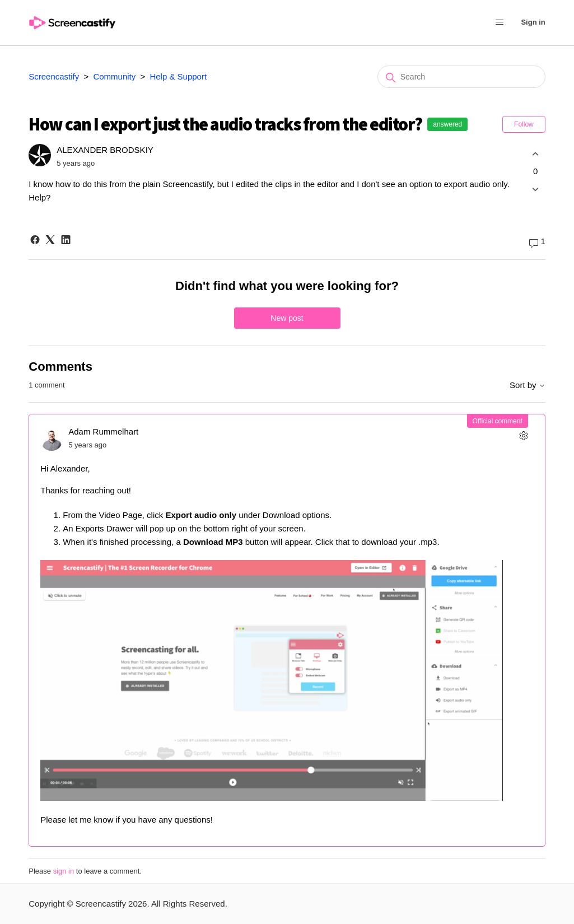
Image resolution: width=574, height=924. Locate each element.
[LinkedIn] (66, 240)
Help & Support (178, 76)
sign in (64, 871)
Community (114, 76)
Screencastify (54, 76)
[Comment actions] (524, 435)
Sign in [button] (533, 22)
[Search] (461, 77)
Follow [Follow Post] (524, 124)
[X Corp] (50, 240)
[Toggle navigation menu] (500, 23)
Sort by (528, 385)
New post (287, 318)
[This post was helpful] (536, 154)
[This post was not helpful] (536, 190)
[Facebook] (35, 240)
